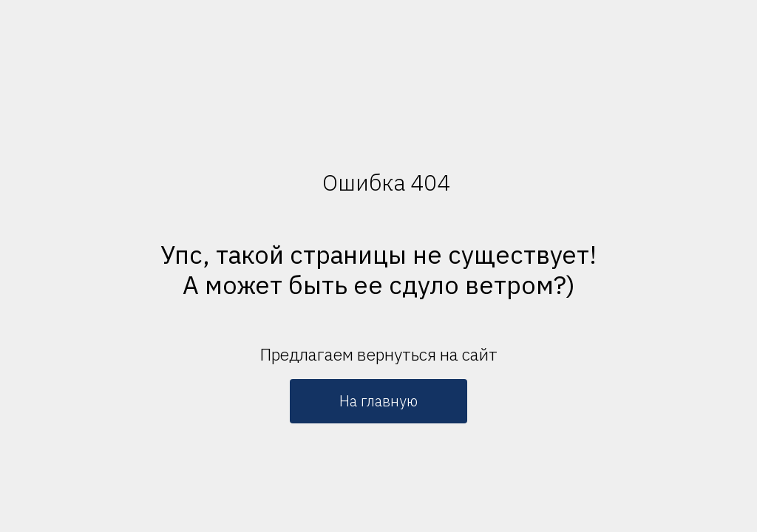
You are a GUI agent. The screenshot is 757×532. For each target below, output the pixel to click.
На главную (378, 401)
